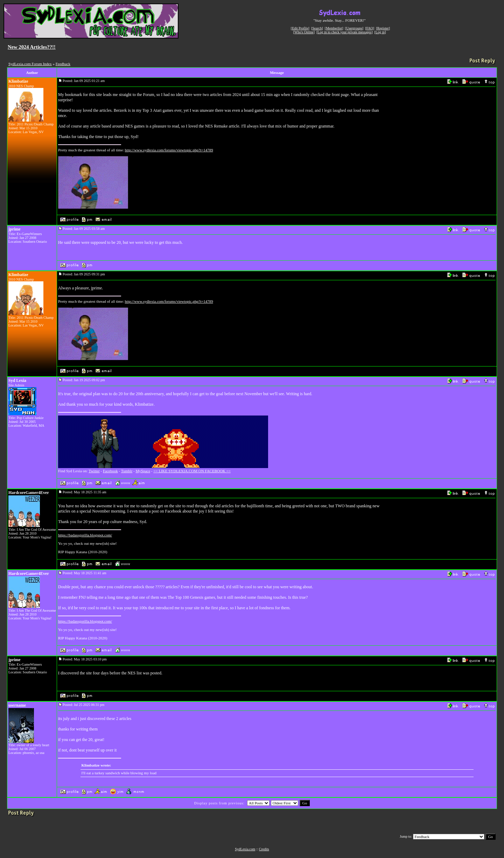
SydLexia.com (245, 849)
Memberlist (334, 28)
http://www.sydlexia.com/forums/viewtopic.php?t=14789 (169, 150)
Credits (264, 849)
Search (317, 28)
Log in (380, 32)
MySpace (143, 471)
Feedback (63, 64)
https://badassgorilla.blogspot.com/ (85, 535)
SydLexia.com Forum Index (30, 64)
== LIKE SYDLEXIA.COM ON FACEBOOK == (192, 471)
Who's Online (304, 32)
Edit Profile (300, 28)
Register (383, 28)
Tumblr (127, 471)
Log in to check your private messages (344, 32)
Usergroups (354, 28)
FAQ (370, 28)
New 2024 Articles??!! (32, 47)
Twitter (94, 471)
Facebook (110, 471)
